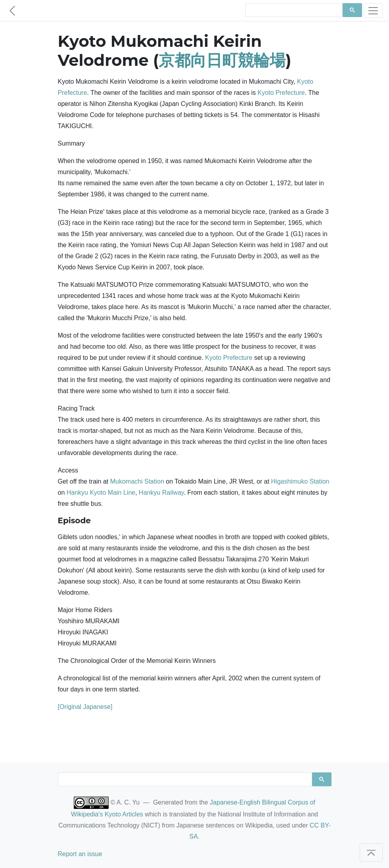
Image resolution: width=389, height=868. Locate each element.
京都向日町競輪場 (222, 60)
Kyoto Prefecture (281, 93)
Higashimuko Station (300, 481)
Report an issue (80, 854)
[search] (293, 10)
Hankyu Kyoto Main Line (101, 493)
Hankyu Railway (161, 493)
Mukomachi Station (137, 481)
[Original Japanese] (85, 707)
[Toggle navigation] (373, 11)
